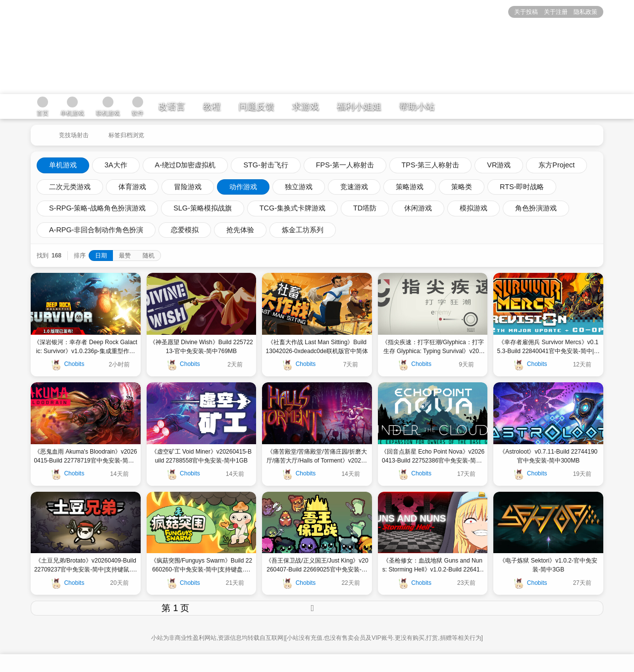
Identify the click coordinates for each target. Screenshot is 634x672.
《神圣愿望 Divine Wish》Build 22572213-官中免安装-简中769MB (201, 347)
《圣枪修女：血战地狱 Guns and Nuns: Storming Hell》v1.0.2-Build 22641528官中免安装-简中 (433, 566)
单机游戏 (63, 165)
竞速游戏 (354, 187)
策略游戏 (410, 187)
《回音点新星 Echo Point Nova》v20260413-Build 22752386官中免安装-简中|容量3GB (433, 457)
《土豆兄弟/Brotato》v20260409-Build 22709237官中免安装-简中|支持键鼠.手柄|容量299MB (86, 566)
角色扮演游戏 (536, 208)
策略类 (462, 187)
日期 (101, 256)
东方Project (556, 165)
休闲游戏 (418, 208)
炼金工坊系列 (303, 230)
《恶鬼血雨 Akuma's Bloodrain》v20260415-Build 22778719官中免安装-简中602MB (85, 457)
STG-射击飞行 (265, 165)
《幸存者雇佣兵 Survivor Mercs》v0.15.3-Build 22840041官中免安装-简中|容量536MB (549, 347)
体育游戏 (132, 187)
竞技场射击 (74, 135)
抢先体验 (240, 230)
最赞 (125, 256)
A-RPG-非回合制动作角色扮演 (96, 230)
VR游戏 (499, 165)
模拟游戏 (474, 208)
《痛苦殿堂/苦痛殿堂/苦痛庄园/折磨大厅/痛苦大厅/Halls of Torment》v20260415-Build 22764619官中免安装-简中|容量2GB (317, 457)
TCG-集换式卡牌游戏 (292, 208)
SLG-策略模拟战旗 (203, 208)
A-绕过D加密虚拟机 (185, 165)
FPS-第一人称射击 (345, 165)
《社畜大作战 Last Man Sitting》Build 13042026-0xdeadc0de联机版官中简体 (317, 347)
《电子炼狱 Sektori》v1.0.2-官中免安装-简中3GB (548, 565)
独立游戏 (299, 187)
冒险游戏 (188, 187)
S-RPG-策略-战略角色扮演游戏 (97, 208)
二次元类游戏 (70, 187)
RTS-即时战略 (522, 187)
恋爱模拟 (185, 230)
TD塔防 (365, 208)
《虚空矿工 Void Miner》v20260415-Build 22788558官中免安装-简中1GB (201, 456)
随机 (149, 256)
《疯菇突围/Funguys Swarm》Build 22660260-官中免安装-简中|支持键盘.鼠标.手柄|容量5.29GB (201, 566)
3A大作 (116, 165)
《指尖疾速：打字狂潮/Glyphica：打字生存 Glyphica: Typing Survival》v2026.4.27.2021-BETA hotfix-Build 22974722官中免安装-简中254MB (433, 347)
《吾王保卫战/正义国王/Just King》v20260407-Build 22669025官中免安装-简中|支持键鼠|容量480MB (317, 566)
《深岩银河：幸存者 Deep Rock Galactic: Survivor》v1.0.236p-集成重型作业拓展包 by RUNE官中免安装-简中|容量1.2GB (85, 347)
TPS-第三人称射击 (431, 165)
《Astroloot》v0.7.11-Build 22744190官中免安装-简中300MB (548, 456)
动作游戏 (243, 187)
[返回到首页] (40, 131)
